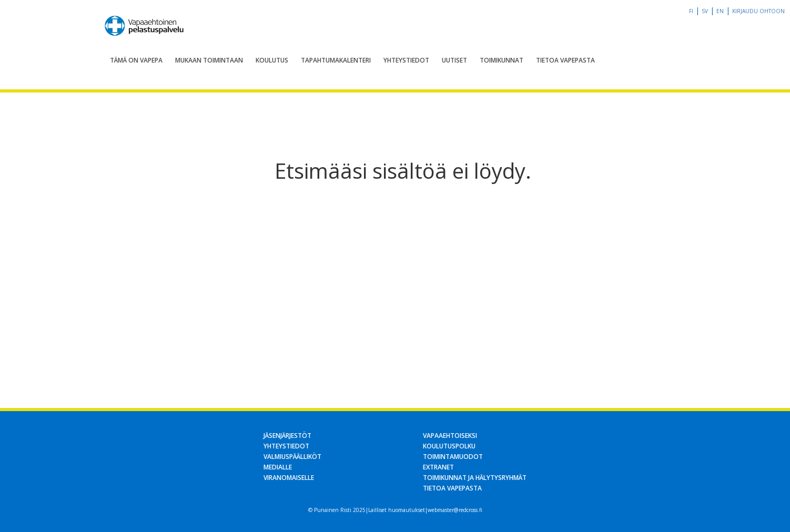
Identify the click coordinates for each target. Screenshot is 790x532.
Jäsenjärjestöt (287, 436)
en (720, 11)
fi (691, 11)
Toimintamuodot (453, 457)
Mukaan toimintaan (209, 60)
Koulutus (272, 60)
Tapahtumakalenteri (336, 60)
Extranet (438, 467)
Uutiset (454, 60)
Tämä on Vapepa (136, 60)
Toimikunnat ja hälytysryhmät (475, 478)
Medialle (278, 467)
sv (705, 11)
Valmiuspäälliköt (292, 457)
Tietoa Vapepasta (565, 60)
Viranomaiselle (289, 478)
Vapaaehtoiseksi (450, 436)
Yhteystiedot (406, 60)
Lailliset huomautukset (397, 510)
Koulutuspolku (449, 446)
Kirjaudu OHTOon (758, 11)
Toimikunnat (502, 60)
